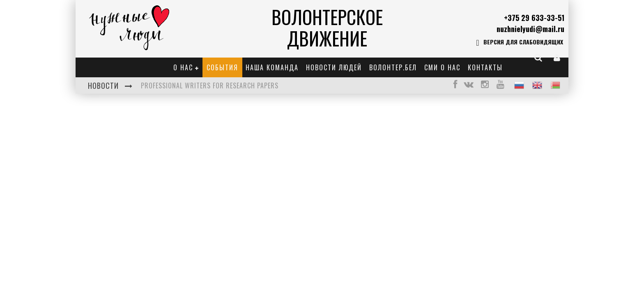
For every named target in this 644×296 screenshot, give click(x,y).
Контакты (485, 67)
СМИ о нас (442, 67)
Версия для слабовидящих (519, 43)
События (222, 67)
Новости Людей (334, 67)
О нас (183, 67)
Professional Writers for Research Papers (210, 86)
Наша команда (272, 67)
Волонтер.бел (393, 67)
